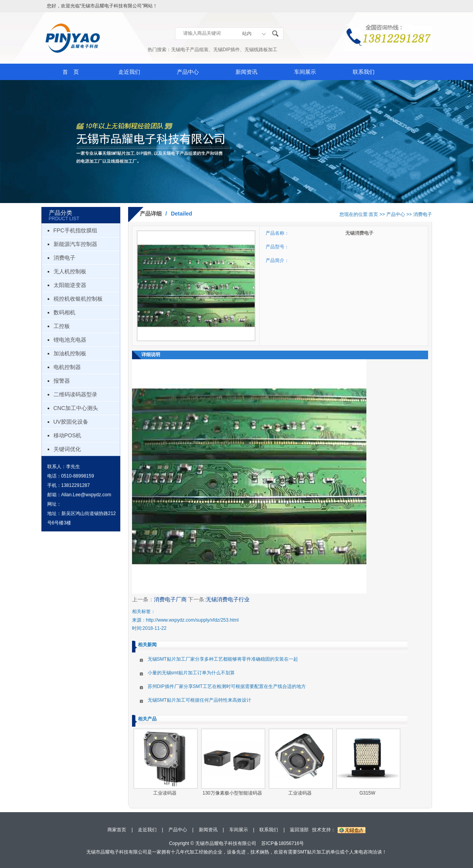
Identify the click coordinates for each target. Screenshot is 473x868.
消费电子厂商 (170, 599)
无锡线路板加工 (261, 50)
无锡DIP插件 (227, 50)
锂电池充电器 (70, 340)
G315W (367, 793)
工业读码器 (165, 793)
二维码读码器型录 (75, 394)
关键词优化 (67, 449)
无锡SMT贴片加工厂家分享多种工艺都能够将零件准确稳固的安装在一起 (223, 659)
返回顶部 (299, 830)
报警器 (62, 381)
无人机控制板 (70, 271)
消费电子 (64, 258)
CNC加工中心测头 (76, 408)
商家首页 (117, 830)
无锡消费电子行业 (228, 599)
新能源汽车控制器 (75, 244)
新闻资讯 (246, 72)
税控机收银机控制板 (78, 299)
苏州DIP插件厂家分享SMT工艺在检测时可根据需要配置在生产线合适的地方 (227, 686)
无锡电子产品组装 (190, 50)
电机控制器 (67, 367)
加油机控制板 (70, 353)
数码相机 (64, 312)
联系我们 (364, 72)
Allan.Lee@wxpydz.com (86, 495)
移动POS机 (68, 435)
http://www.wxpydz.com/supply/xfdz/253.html (192, 620)
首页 (373, 214)
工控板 (62, 326)
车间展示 (305, 72)
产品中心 (188, 72)
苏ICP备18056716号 (283, 843)
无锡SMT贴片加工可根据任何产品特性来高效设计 (199, 700)
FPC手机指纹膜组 (75, 230)
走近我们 (129, 72)
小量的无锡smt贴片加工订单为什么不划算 (191, 673)
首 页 (71, 72)
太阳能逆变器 (70, 285)
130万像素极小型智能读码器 (232, 793)
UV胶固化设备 (71, 422)
